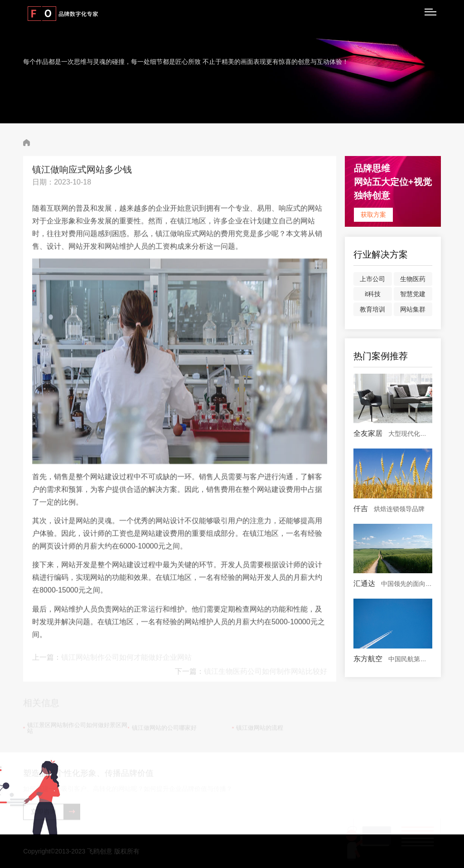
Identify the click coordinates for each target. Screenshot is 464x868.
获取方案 (373, 215)
